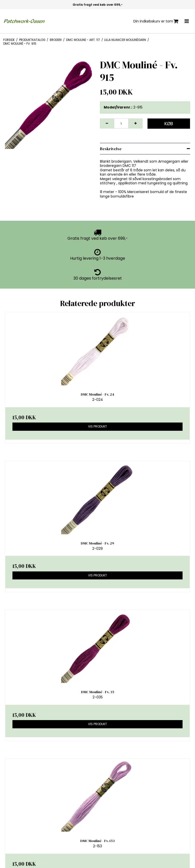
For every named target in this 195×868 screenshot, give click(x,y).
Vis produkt (97, 426)
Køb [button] (169, 124)
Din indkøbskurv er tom (156, 21)
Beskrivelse (111, 149)
